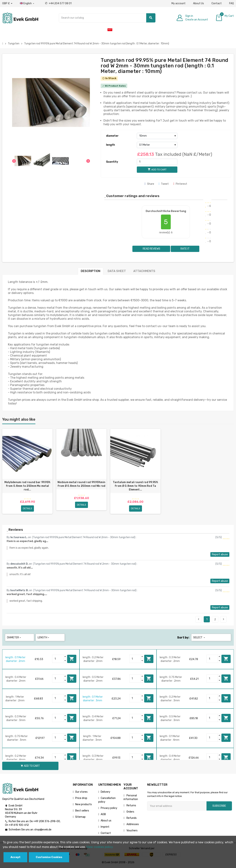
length (110, 145)
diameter (112, 136)
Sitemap (80, 817)
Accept (15, 857)
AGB (103, 814)
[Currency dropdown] (7, 3)
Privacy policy (109, 808)
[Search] (107, 18)
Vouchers (132, 831)
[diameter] (157, 136)
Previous (199, 619)
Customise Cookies (49, 857)
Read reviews (151, 249)
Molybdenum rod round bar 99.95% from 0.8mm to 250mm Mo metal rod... (27, 486)
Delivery (105, 792)
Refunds (131, 818)
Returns (131, 805)
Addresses (132, 824)
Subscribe (219, 806)
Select (199, 638)
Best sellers (82, 811)
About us (106, 821)
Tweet (164, 184)
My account (178, 3)
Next (223, 619)
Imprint (105, 827)
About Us (198, 3)
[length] (157, 145)
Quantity (112, 162)
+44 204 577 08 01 (58, 3)
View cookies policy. (100, 847)
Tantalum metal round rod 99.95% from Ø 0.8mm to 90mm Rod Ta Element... (135, 486)
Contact (217, 3)
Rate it (185, 249)
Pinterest (180, 184)
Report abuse (220, 554)
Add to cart (72, 659)
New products (84, 804)
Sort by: (183, 638)
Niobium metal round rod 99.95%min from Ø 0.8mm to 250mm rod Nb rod (81, 484)
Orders (130, 812)
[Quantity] (157, 162)
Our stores (81, 792)
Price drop (81, 798)
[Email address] (177, 806)
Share (149, 184)
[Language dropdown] (27, 3)
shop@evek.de (43, 830)
